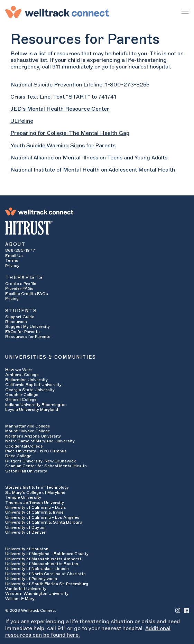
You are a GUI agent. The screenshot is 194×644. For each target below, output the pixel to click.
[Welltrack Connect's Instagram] (178, 610)
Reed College (18, 456)
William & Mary (20, 599)
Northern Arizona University (33, 436)
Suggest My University (27, 326)
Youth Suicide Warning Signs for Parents (63, 146)
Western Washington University (37, 594)
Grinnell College (21, 399)
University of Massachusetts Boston (42, 564)
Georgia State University (30, 390)
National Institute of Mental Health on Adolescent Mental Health (93, 170)
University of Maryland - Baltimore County (47, 554)
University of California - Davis (36, 507)
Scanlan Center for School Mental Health (46, 466)
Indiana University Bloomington (36, 405)
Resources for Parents (28, 337)
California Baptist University (33, 385)
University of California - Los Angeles (42, 517)
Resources (16, 322)
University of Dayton (25, 527)
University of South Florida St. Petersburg (47, 584)
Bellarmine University (26, 380)
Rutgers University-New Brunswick (40, 461)
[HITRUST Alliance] (97, 228)
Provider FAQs (19, 288)
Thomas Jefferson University (35, 503)
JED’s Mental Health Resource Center (60, 109)
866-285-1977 (20, 250)
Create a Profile (21, 284)
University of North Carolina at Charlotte (45, 574)
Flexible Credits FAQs (27, 294)
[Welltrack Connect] (57, 12)
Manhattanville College (28, 426)
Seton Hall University (26, 471)
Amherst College (22, 375)
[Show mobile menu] (185, 12)
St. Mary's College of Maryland (35, 493)
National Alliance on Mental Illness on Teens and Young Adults (89, 158)
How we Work (19, 370)
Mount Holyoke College (28, 431)
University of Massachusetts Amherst (43, 559)
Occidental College (24, 446)
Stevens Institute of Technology (37, 487)
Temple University (23, 497)
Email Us (14, 256)
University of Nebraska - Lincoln (37, 569)
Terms (12, 260)
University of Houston (27, 549)
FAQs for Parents (22, 332)
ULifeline (22, 121)
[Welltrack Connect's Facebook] (186, 610)
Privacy (12, 266)
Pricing (12, 298)
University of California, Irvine (34, 512)
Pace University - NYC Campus (36, 451)
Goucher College (22, 395)
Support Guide (20, 317)
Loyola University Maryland (32, 410)
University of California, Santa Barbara (44, 522)
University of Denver (25, 532)
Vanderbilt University (26, 589)
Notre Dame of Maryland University (40, 441)
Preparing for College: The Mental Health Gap (70, 133)
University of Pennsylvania (31, 579)
